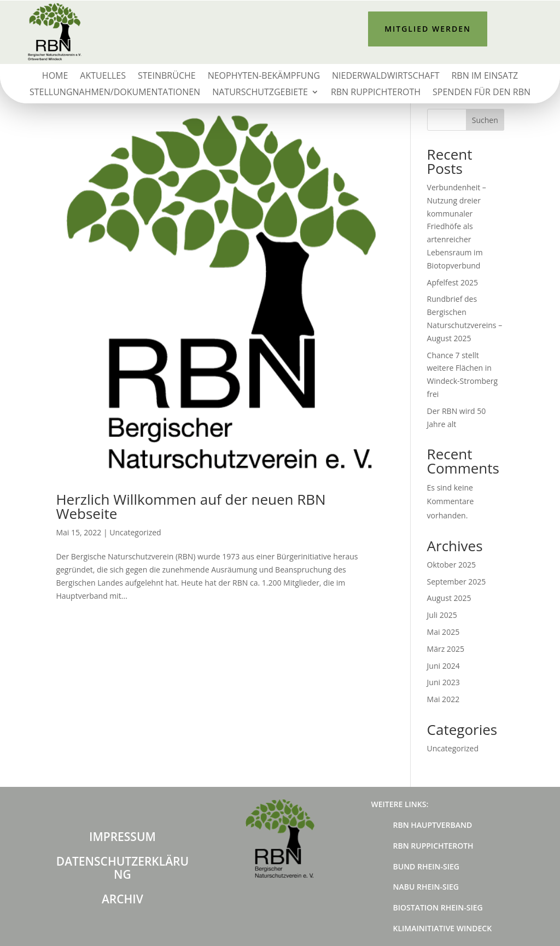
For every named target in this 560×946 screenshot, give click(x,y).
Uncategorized (135, 532)
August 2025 (449, 598)
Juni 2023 (444, 682)
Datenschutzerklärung (122, 868)
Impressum (122, 837)
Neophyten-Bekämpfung (264, 77)
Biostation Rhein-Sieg (438, 907)
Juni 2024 (444, 666)
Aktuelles (103, 77)
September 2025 (457, 582)
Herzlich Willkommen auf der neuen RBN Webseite (191, 506)
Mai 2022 (444, 699)
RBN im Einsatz (485, 77)
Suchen (485, 120)
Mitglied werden (428, 29)
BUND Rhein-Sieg (426, 866)
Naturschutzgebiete (260, 93)
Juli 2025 (442, 615)
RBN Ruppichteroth (376, 93)
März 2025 (446, 649)
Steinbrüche (167, 77)
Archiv (122, 899)
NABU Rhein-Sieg (426, 887)
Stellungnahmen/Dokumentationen (115, 93)
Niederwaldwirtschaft (386, 77)
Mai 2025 (444, 632)
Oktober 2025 (451, 565)
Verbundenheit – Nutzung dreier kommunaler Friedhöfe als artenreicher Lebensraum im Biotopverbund (457, 226)
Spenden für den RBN (482, 93)
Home (55, 77)
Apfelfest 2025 (453, 282)
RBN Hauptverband (433, 825)
